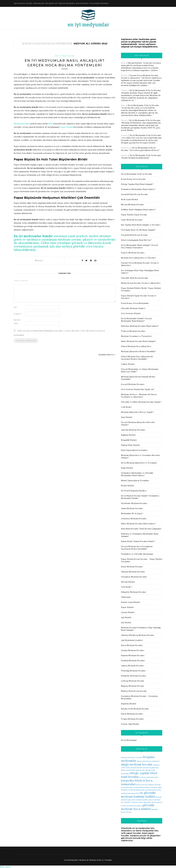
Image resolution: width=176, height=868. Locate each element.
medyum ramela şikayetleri (149, 777)
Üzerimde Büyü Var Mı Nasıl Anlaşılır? (138, 230)
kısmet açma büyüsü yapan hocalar (133, 770)
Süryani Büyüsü (135, 63)
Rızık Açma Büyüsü (129, 199)
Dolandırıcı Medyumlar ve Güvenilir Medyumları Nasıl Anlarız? (137, 474)
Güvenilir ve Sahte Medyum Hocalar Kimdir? (141, 402)
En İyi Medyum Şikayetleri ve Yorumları (139, 463)
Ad (15, 307)
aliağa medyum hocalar (137, 764)
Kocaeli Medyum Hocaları (133, 384)
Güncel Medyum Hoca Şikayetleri (136, 346)
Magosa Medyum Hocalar (133, 686)
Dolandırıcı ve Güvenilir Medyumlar (137, 554)
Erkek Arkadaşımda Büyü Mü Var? (136, 240)
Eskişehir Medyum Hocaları (134, 592)
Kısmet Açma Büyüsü (130, 602)
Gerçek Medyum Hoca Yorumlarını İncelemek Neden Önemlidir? (137, 548)
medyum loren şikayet (134, 806)
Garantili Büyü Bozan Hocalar (134, 194)
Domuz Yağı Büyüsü (130, 724)
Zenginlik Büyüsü (129, 440)
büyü (50, 124)
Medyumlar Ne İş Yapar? (132, 513)
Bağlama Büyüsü (128, 435)
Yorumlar (108, 860)
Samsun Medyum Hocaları (133, 655)
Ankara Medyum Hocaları (132, 666)
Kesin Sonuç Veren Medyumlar (135, 303)
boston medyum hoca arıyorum (132, 757)
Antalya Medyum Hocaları (133, 650)
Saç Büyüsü (126, 622)
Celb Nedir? (126, 407)
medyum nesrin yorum (153, 790)
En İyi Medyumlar (65, 56)
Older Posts (107, 355)
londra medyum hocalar (134, 768)
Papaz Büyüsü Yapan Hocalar (134, 215)
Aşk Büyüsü (126, 617)
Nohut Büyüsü (127, 486)
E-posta (18, 314)
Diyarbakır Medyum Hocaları (134, 503)
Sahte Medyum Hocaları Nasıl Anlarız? (138, 524)
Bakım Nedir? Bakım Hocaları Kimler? (138, 541)
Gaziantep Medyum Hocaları (134, 577)
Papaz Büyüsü (127, 607)
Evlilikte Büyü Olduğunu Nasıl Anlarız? (138, 210)
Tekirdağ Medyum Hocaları (133, 671)
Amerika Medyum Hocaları (133, 430)
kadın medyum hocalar (137, 790)
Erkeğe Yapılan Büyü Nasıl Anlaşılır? (137, 184)
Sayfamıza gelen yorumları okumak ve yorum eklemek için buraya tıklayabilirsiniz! (61, 3)
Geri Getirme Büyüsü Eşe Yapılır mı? (138, 389)
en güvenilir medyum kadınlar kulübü (138, 795)
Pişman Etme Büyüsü (130, 445)
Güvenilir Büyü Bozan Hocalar (135, 278)
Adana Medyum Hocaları (132, 508)
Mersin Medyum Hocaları (132, 204)
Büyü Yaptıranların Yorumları (134, 450)
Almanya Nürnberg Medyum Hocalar (137, 635)
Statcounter (5, 867)
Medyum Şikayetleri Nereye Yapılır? (137, 412)
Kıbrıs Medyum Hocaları (132, 714)
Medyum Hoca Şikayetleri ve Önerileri (138, 258)
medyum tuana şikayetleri (130, 793)
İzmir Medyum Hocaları (132, 220)
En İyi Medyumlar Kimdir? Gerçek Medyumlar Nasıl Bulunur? (136, 320)
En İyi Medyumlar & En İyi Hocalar (145, 90)
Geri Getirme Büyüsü (131, 313)
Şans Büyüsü (127, 417)
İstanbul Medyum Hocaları (133, 661)
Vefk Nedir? (126, 587)
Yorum (39, 260)
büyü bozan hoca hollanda (145, 785)
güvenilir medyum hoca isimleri (138, 807)
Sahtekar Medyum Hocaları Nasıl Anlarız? (140, 326)
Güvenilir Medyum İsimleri (133, 308)
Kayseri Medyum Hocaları (133, 253)
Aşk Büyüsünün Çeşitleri (132, 640)
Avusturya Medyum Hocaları (134, 519)
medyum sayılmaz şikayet (145, 800)
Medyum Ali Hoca (96, 860)
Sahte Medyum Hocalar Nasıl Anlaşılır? (139, 341)
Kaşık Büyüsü (127, 468)
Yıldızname (126, 597)
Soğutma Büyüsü (128, 704)
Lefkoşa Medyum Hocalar (133, 681)
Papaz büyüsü (67, 127)
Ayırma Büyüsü (128, 612)
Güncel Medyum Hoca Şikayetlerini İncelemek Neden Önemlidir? (137, 358)
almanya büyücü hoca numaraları (148, 761)
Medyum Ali (84, 860)
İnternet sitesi (17, 322)
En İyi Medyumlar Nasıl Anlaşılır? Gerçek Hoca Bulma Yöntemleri (139, 246)
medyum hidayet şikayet (142, 787)
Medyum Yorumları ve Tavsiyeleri (136, 336)
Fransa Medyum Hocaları (132, 719)
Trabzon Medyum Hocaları (133, 331)
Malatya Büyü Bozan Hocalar (134, 691)
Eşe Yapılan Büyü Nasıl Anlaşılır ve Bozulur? (141, 225)
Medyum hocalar (21, 124)
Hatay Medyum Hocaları (132, 567)
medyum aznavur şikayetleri (141, 802)
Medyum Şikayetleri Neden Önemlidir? (139, 351)
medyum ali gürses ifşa (151, 768)
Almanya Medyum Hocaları (133, 572)
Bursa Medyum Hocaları (132, 645)
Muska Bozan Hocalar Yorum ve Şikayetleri (141, 283)
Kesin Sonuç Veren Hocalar (133, 179)
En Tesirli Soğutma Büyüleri (134, 491)
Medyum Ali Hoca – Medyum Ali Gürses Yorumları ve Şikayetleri (139, 396)
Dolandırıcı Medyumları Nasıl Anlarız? (138, 189)
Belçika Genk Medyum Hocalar (135, 709)
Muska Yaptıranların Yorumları (135, 480)
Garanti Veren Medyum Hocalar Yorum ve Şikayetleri (140, 77)
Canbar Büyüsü (128, 364)
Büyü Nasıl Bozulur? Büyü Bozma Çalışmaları (141, 529)
